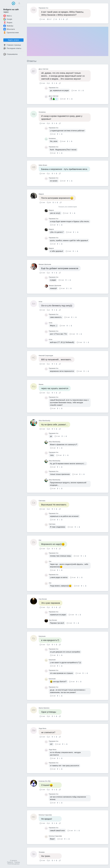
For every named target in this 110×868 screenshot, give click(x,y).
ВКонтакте (9, 29)
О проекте (13, 860)
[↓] (63, 19)
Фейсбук (8, 26)
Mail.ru (8, 16)
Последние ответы (12, 48)
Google (8, 19)
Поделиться (67, 19)
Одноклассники (11, 33)
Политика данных (13, 864)
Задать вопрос (13, 40)
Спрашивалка (10, 54)
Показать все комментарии (68, 207)
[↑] (60, 19)
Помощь (17, 862)
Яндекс (8, 22)
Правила (10, 862)
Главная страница (12, 45)
